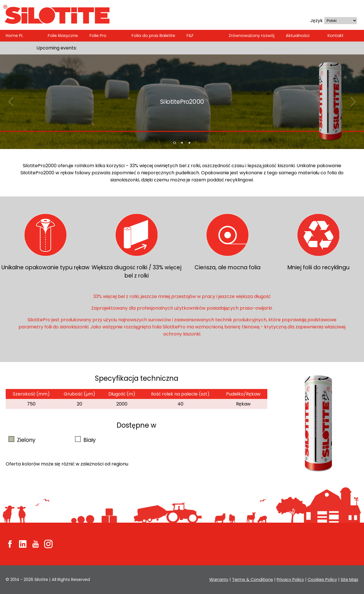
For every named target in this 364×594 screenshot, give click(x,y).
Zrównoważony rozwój (252, 36)
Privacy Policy (291, 579)
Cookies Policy (323, 579)
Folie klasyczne (63, 36)
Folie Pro (99, 36)
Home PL (14, 36)
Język (317, 21)
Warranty (221, 579)
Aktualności (297, 36)
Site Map (349, 579)
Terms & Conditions (254, 579)
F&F (190, 36)
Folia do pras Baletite (154, 36)
